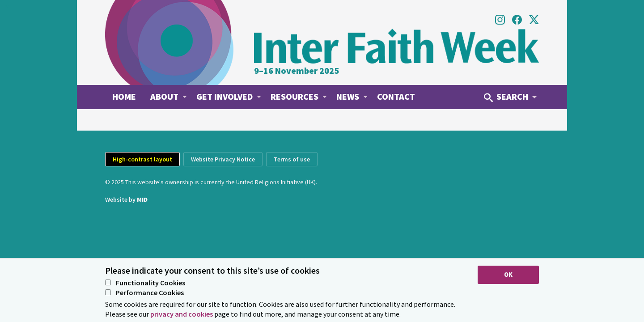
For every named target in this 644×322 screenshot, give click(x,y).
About (164, 96)
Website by (126, 199)
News (348, 96)
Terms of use (292, 159)
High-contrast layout (142, 159)
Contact (396, 96)
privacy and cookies (182, 314)
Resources (294, 96)
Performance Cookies (144, 293)
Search (506, 96)
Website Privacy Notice (223, 159)
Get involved (225, 96)
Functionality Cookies (145, 283)
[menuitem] (124, 97)
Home (124, 96)
